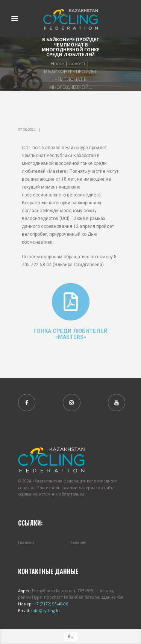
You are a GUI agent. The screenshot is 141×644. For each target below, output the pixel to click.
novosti (77, 64)
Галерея (79, 542)
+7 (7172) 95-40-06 (50, 604)
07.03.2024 (27, 130)
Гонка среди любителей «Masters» (70, 334)
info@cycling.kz (45, 611)
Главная (26, 542)
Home (57, 64)
